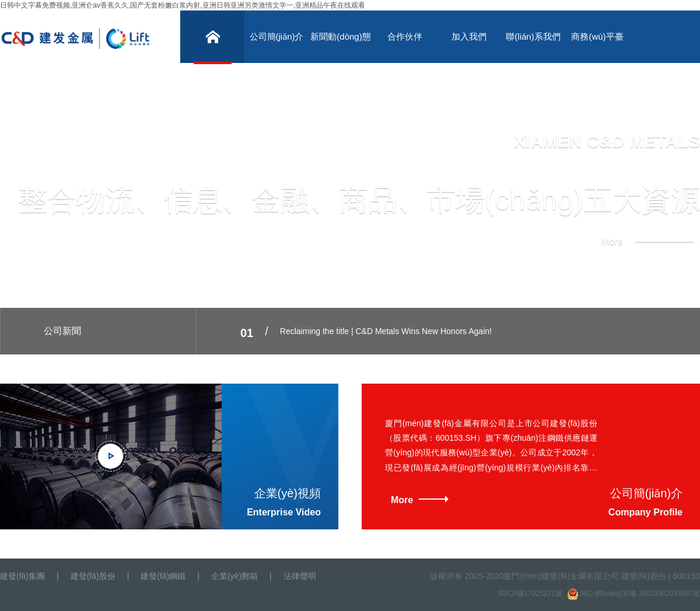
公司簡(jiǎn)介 (277, 36)
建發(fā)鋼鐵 (163, 576)
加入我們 (469, 36)
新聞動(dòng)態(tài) (340, 47)
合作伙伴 (405, 36)
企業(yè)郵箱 (235, 576)
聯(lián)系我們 (533, 36)
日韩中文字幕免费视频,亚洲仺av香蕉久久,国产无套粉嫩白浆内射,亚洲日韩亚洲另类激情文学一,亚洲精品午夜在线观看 (183, 5)
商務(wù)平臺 (597, 36)
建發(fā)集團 (22, 576)
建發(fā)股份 (93, 576)
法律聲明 (300, 576)
